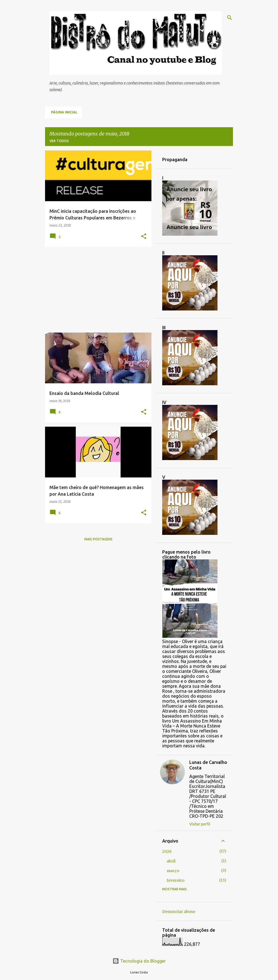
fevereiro (176, 880)
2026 (167, 851)
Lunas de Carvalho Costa (208, 765)
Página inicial (64, 112)
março (173, 871)
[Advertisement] (96, 290)
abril (171, 861)
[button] (144, 237)
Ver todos (59, 141)
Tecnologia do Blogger (139, 961)
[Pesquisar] (230, 18)
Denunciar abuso (179, 912)
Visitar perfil (200, 824)
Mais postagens (98, 539)
